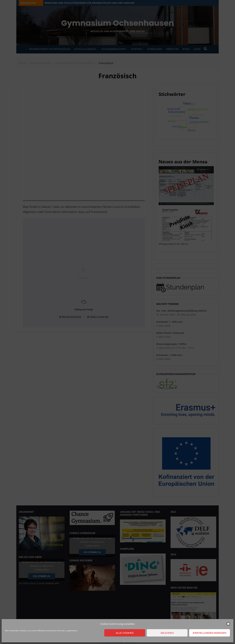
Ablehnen (167, 633)
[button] (228, 624)
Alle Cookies (125, 633)
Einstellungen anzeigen (209, 633)
